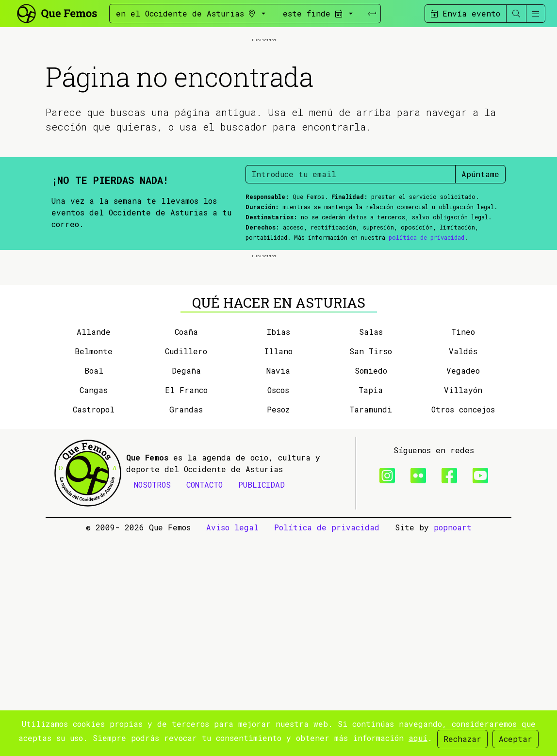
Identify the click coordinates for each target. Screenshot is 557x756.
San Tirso (371, 570)
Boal (94, 589)
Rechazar (462, 739)
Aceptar (516, 739)
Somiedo (371, 589)
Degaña (186, 589)
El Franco (186, 609)
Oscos (278, 609)
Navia (278, 589)
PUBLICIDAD (262, 703)
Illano (278, 570)
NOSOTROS (152, 703)
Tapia (371, 609)
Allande (94, 551)
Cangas (94, 609)
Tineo (463, 551)
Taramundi (371, 628)
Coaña (186, 551)
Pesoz (278, 628)
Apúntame (480, 283)
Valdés (463, 570)
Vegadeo (463, 589)
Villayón (463, 609)
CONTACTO (205, 703)
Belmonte (94, 570)
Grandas (186, 628)
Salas (371, 551)
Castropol (94, 628)
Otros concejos (463, 628)
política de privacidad (426, 346)
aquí (418, 738)
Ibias (278, 551)
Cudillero (186, 570)
